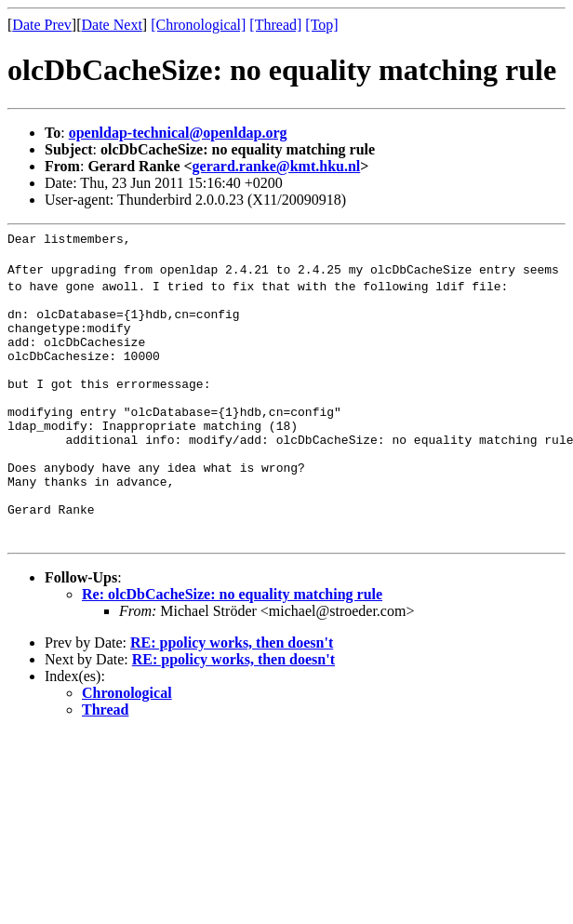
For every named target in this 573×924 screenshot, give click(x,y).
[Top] (321, 25)
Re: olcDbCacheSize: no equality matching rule (232, 650)
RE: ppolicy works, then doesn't (232, 698)
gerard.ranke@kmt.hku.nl (277, 166)
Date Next (112, 25)
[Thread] (275, 25)
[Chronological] (198, 25)
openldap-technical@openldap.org (178, 133)
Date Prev (42, 25)
